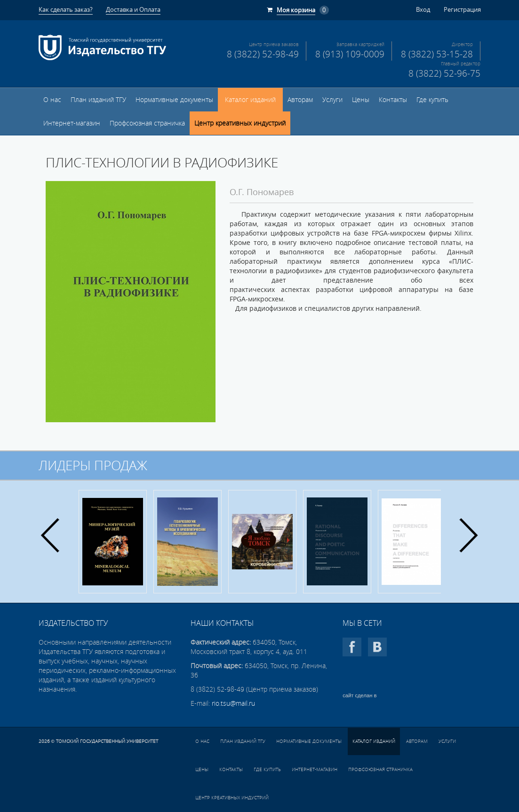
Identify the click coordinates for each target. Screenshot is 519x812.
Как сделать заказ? (66, 9)
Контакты (393, 100)
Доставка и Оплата (133, 9)
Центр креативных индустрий (240, 123)
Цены (361, 100)
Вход (423, 9)
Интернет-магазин (72, 123)
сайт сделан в (359, 695)
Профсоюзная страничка (147, 123)
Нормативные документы (174, 100)
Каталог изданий (250, 100)
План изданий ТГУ (98, 100)
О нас (52, 100)
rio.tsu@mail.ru (233, 703)
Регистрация (462, 9)
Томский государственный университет (107, 741)
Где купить (432, 100)
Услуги (332, 100)
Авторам (300, 100)
